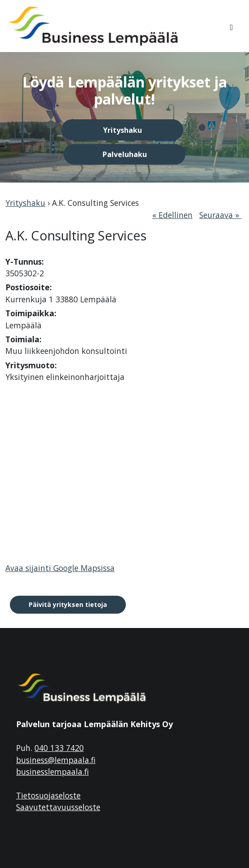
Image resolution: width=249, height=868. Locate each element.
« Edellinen (172, 215)
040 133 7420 (59, 748)
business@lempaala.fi (56, 760)
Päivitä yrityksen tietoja (68, 604)
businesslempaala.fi (52, 772)
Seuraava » (220, 215)
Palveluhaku (125, 154)
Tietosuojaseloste (48, 795)
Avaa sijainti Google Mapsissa (60, 568)
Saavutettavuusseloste (58, 807)
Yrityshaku (122, 130)
